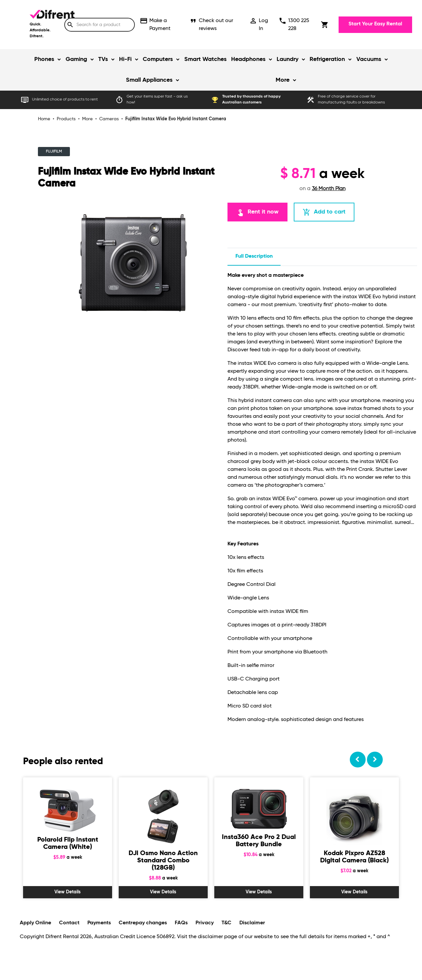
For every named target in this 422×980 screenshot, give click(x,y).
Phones (44, 59)
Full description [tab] (254, 256)
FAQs (181, 923)
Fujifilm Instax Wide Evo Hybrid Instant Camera (176, 119)
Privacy (205, 923)
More (283, 80)
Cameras (109, 119)
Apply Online (35, 923)
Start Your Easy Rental (375, 24)
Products (66, 119)
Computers (158, 59)
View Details (68, 892)
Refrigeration (327, 59)
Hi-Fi (125, 59)
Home (44, 119)
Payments (99, 923)
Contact (69, 923)
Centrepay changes (143, 923)
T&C (226, 923)
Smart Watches (205, 59)
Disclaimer (252, 923)
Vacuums (369, 59)
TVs (103, 59)
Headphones (248, 59)
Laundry (287, 59)
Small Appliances (149, 80)
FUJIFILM (54, 152)
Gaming (76, 59)
